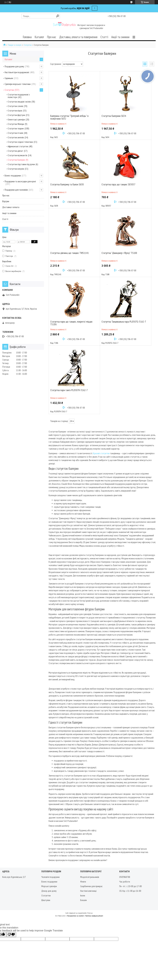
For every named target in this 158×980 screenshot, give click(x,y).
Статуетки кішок (15, 111)
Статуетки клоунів (16, 169)
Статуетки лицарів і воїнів (19, 102)
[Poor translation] (11, 935)
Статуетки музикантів (17, 155)
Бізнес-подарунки (13, 175)
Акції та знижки (120, 37)
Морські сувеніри (49, 886)
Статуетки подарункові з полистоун (19, 96)
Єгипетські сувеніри (16, 120)
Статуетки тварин (16, 128)
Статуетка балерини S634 (114, 116)
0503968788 (125, 877)
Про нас (52, 37)
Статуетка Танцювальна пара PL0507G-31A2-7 (124, 322)
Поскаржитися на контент (75, 916)
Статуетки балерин (16, 160)
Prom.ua (90, 913)
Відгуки (6, 201)
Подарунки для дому (14, 66)
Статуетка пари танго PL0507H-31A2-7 (69, 390)
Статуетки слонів (15, 106)
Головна (27, 37)
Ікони (83, 895)
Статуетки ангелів (16, 137)
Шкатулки (46, 900)
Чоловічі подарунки (50, 877)
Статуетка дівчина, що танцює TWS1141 (70, 253)
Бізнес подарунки (49, 882)
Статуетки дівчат (15, 151)
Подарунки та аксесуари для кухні (20, 181)
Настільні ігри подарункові (17, 72)
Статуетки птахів (15, 133)
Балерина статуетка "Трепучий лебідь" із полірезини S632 (69, 117)
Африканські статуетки (18, 146)
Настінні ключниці (88, 891)
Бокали (83, 900)
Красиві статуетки (101, 453)
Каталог (39, 37)
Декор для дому (49, 891)
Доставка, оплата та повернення (78, 37)
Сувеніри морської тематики (18, 84)
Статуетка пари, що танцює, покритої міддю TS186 (71, 323)
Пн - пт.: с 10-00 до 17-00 (130, 886)
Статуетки (28, 45)
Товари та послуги (15, 45)
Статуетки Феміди (16, 124)
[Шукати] (58, 16)
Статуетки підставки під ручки (21, 164)
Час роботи (125, 882)
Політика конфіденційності (94, 916)
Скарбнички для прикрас (91, 886)
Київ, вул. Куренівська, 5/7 (14, 877)
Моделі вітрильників (90, 877)
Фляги (83, 882)
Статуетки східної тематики (20, 142)
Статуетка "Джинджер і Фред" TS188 (119, 253)
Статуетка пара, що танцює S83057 (118, 184)
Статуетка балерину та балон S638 (67, 184)
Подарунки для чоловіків (16, 190)
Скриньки (9, 78)
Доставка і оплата (11, 207)
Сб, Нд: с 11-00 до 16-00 (130, 891)
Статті (104, 37)
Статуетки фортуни (16, 115)
